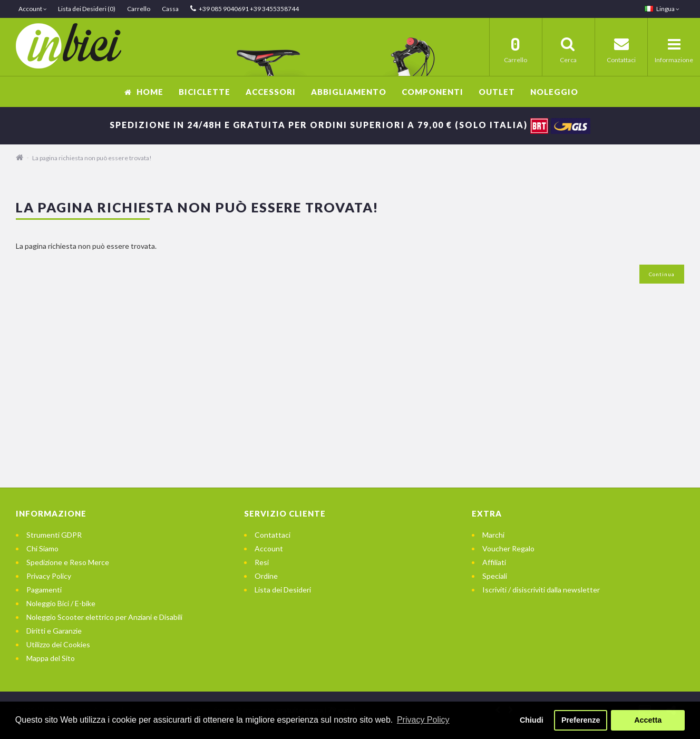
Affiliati (494, 562)
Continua (662, 274)
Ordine (266, 576)
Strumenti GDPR (54, 535)
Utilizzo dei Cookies (58, 644)
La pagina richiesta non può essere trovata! (92, 158)
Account (269, 548)
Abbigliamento (349, 92)
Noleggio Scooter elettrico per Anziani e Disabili (104, 617)
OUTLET (497, 92)
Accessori (271, 92)
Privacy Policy (49, 576)
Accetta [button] (648, 720)
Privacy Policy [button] (423, 720)
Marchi (493, 535)
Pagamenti (44, 590)
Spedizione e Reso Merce (68, 562)
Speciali (495, 576)
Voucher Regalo (508, 548)
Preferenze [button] (581, 720)
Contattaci (273, 535)
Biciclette (205, 92)
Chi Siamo (42, 548)
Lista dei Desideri (283, 590)
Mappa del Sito (51, 658)
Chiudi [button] (532, 720)
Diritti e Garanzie (54, 631)
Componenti (432, 92)
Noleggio (554, 92)
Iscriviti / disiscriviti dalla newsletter (541, 590)
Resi (262, 562)
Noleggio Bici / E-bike (61, 603)
